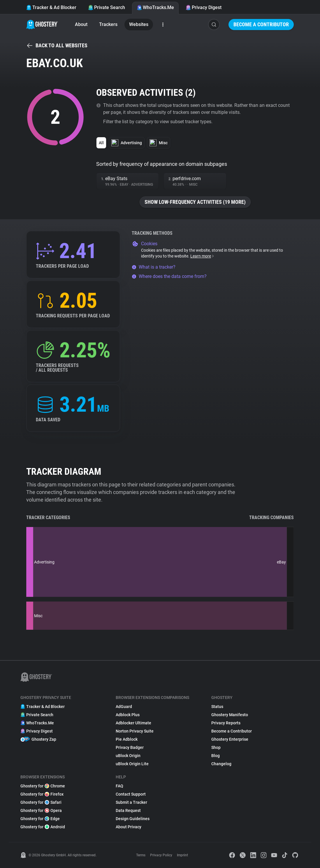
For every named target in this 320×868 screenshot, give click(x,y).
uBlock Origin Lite (132, 764)
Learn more (202, 256)
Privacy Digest (204, 7)
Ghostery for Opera (41, 810)
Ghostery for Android (43, 827)
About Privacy (129, 827)
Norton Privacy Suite (135, 731)
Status (217, 707)
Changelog (221, 764)
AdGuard (124, 707)
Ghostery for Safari (41, 802)
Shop (216, 747)
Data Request (128, 810)
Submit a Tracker (131, 802)
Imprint (182, 855)
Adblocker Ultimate (133, 723)
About (81, 24)
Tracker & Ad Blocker (51, 7)
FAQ (119, 786)
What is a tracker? (154, 267)
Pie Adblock (127, 739)
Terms (141, 855)
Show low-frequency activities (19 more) (195, 202)
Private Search (107, 7)
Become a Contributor (261, 24)
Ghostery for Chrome (43, 786)
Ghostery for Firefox (42, 794)
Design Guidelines (133, 819)
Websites (139, 24)
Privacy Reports (226, 723)
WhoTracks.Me (155, 7)
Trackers (108, 24)
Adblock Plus (128, 715)
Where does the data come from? (169, 276)
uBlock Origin (128, 756)
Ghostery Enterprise (230, 739)
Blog (216, 756)
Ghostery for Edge (40, 819)
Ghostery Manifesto (230, 715)
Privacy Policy (161, 855)
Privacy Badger (130, 747)
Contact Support (131, 794)
